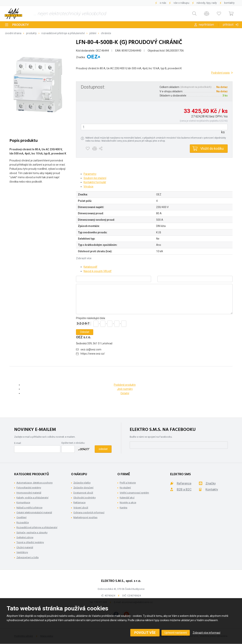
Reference (184, 483)
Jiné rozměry (125, 389)
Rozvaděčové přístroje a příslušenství (63, 33)
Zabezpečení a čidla (28, 557)
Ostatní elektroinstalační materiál (34, 513)
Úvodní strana (13, 33)
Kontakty (229, 3)
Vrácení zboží (81, 508)
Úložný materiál (25, 547)
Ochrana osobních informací (89, 513)
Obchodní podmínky (85, 498)
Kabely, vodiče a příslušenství (32, 498)
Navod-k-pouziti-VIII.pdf (98, 271)
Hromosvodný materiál (29, 493)
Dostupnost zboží (83, 493)
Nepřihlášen (206, 25)
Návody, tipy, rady (207, 3)
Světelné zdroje (25, 537)
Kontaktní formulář (95, 182)
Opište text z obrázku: (73, 443)
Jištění (93, 33)
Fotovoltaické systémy (29, 488)
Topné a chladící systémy (30, 542)
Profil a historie (128, 483)
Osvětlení (21, 517)
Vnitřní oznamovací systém (134, 493)
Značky (211, 483)
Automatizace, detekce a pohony (35, 483)
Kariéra (123, 508)
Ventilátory (22, 552)
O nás (163, 3)
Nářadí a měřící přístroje (29, 508)
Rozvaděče (23, 523)
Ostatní (125, 393)
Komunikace (23, 502)
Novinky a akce (128, 502)
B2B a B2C (184, 489)
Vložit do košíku (212, 148)
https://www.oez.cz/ (93, 354)
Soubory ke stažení (95, 178)
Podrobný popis (220, 73)
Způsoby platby (82, 483)
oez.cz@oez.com (91, 349)
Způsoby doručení (83, 488)
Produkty (21, 25)
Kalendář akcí (127, 498)
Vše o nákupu (181, 3)
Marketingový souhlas (85, 517)
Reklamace (79, 502)
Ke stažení (125, 488)
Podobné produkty (125, 385)
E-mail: (18, 443)
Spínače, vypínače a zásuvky (32, 533)
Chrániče (106, 33)
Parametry (90, 174)
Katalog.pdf (90, 267)
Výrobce (88, 187)
